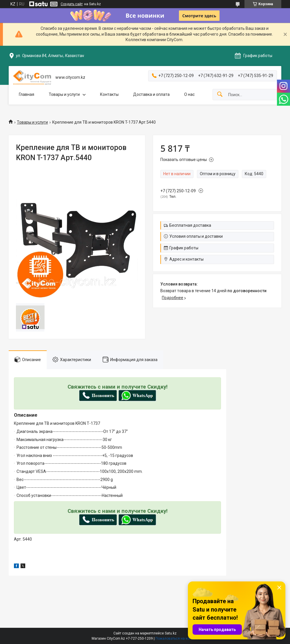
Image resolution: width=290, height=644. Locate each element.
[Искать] (220, 95)
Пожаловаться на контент (177, 638)
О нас (189, 94)
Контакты (109, 94)
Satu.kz (171, 633)
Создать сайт (72, 4)
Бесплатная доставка (190, 225)
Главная (27, 94)
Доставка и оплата (151, 94)
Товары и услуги (64, 94)
